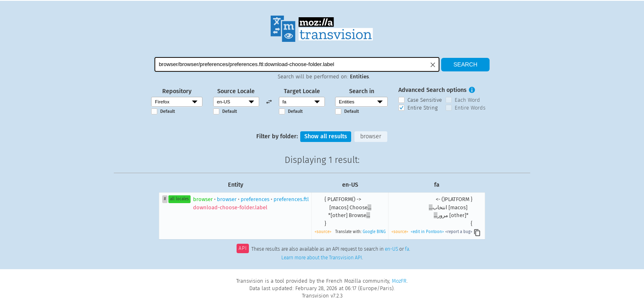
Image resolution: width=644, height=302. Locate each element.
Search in (362, 91)
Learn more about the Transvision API (322, 258)
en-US (391, 249)
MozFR (399, 281)
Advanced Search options (432, 90)
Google (369, 232)
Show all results (326, 136)
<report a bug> (459, 232)
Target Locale (302, 91)
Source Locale (236, 91)
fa (407, 249)
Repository (177, 91)
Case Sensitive (425, 100)
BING (381, 232)
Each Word (467, 100)
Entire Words (470, 108)
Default (168, 111)
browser (371, 136)
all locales (179, 199)
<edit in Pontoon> (427, 232)
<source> (323, 232)
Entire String (423, 108)
